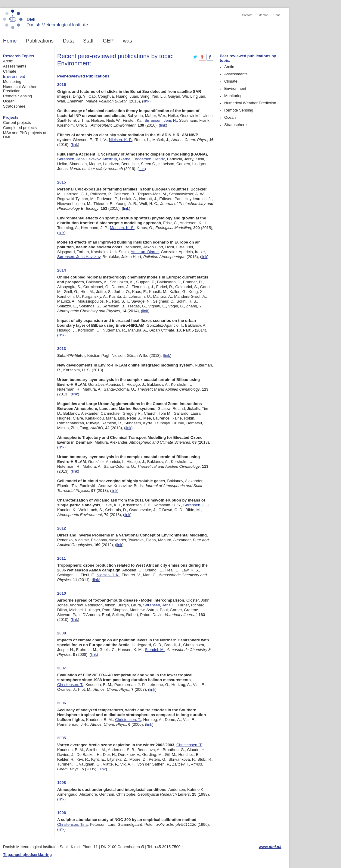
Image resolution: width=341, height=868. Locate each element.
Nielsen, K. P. (121, 140)
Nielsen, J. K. (108, 575)
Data (68, 41)
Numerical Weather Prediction (20, 89)
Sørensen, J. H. (197, 505)
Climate (10, 71)
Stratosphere (14, 106)
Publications (40, 41)
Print (277, 15)
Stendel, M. (155, 650)
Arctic (8, 61)
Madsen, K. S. (122, 228)
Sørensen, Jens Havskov (79, 159)
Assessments (15, 66)
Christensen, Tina (72, 824)
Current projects (17, 123)
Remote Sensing (17, 96)
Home (10, 41)
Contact (247, 15)
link (146, 101)
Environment (14, 76)
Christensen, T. (70, 685)
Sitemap (263, 15)
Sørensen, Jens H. (161, 120)
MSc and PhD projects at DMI (25, 135)
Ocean (9, 101)
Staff (88, 41)
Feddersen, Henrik (149, 159)
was (128, 41)
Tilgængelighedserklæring (27, 855)
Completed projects (20, 128)
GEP (108, 41)
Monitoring (12, 82)
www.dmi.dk (270, 847)
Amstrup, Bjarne (116, 159)
